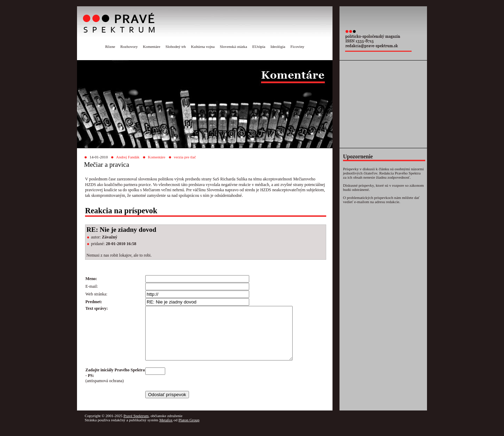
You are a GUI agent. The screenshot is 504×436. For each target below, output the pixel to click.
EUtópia (259, 47)
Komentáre (152, 47)
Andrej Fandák (128, 157)
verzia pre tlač (185, 157)
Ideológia (278, 47)
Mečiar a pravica (107, 165)
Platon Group (189, 430)
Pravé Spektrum (136, 426)
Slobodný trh (176, 47)
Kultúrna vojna (203, 47)
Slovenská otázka (233, 47)
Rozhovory (129, 47)
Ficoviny (297, 47)
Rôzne (110, 47)
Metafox (166, 430)
